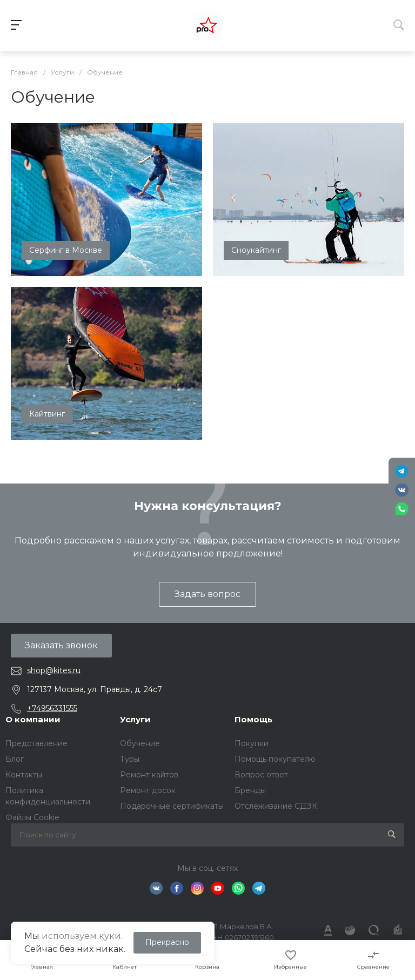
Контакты (24, 775)
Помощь (253, 719)
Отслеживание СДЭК (276, 806)
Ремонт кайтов (149, 775)
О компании (33, 719)
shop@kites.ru (54, 670)
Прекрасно (167, 942)
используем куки (81, 936)
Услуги (135, 719)
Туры (130, 759)
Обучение (140, 743)
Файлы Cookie (32, 817)
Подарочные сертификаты (172, 806)
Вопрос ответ (261, 775)
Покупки (252, 743)
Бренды (250, 790)
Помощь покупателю (275, 759)
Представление (36, 743)
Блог (15, 759)
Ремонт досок (148, 790)
